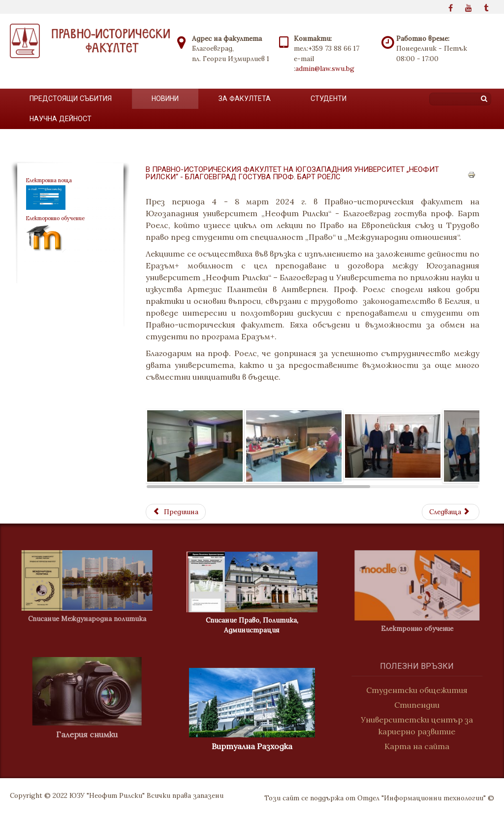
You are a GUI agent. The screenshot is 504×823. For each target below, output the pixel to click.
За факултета (245, 99)
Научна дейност (61, 119)
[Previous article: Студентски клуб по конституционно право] (175, 512)
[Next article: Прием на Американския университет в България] (450, 512)
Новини (165, 99)
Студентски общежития (421, 690)
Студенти (329, 99)
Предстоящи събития (71, 99)
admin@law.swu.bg (325, 68)
